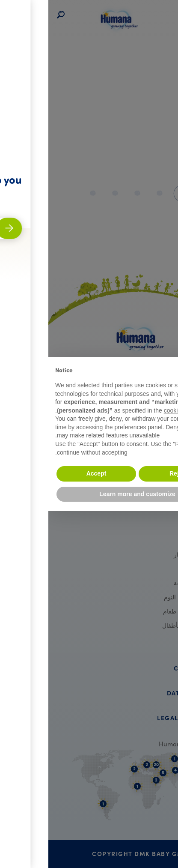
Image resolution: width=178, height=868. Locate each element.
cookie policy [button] (133, 410)
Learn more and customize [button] (89, 494)
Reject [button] (130, 473)
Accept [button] (48, 473)
